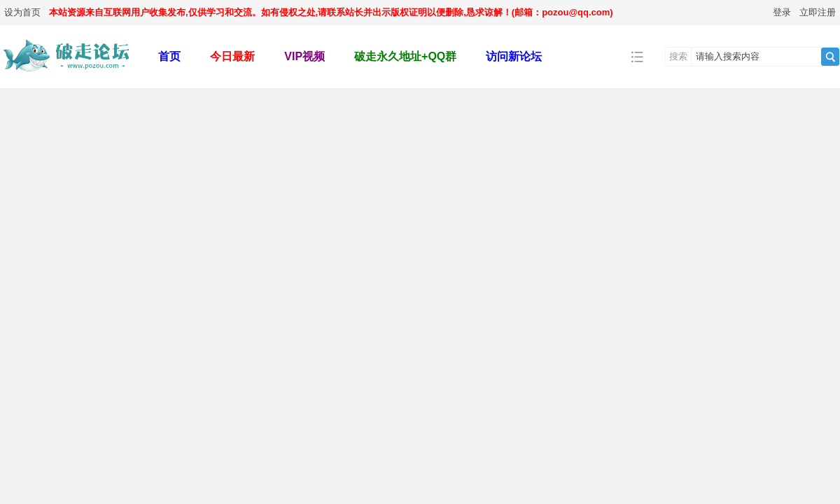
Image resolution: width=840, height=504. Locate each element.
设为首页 (22, 12)
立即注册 (818, 12)
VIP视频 (304, 56)
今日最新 (232, 56)
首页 (169, 56)
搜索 (678, 56)
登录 (782, 12)
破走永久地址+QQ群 (405, 56)
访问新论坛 (514, 56)
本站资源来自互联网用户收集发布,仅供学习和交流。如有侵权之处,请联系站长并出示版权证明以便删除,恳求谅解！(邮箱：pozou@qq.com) (331, 12)
